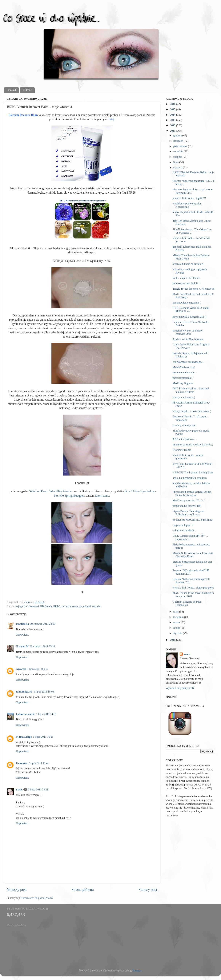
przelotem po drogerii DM (187, 506)
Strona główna (83, 890)
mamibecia (22, 624)
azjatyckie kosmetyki (27, 606)
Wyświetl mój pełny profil (180, 688)
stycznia (178, 633)
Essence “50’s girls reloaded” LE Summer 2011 (191, 572)
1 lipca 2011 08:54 (37, 669)
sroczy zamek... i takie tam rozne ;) (192, 411)
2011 (173, 131)
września (179, 151)
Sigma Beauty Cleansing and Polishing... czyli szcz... (189, 513)
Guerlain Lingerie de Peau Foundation (187, 603)
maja (176, 612)
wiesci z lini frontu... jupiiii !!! (189, 198)
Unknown (22, 763)
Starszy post (148, 890)
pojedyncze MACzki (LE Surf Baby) (193, 520)
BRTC (57, 606)
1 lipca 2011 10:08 (44, 692)
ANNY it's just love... (184, 439)
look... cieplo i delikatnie (186, 278)
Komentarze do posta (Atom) (37, 898)
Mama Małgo (24, 737)
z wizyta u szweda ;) (184, 397)
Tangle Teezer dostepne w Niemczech (193, 289)
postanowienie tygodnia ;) (187, 303)
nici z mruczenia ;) (183, 378)
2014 (173, 115)
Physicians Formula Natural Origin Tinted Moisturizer (192, 493)
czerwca (178, 167)
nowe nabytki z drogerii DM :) (189, 317)
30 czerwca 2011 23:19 (42, 646)
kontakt (12, 90)
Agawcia (21, 669)
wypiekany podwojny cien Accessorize (187, 205)
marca (177, 622)
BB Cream (46, 606)
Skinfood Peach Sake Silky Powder (50, 491)
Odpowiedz (22, 635)
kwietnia (178, 617)
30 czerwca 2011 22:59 (43, 624)
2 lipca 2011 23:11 (38, 789)
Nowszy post (17, 890)
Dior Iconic (102, 496)
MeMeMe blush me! (184, 367)
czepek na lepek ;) (183, 525)
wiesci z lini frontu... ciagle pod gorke (193, 588)
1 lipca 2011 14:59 (46, 714)
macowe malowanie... (185, 372)
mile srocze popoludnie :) (187, 283)
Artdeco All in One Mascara (188, 339)
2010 (173, 640)
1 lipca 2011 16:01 (43, 737)
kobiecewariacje (25, 714)
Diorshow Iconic (182, 450)
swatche (97, 606)
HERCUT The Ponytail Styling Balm (193, 472)
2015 (173, 109)
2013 (173, 120)
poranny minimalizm (184, 425)
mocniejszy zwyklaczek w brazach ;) (193, 444)
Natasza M (22, 646)
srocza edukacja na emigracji (189, 264)
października (181, 146)
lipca (176, 162)
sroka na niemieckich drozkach (190, 478)
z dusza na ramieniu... (185, 530)
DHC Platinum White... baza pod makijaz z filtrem (191, 390)
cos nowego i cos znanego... (188, 362)
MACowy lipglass (183, 383)
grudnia (178, 135)
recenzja (66, 606)
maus (19, 789)
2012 (173, 125)
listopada (179, 141)
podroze (27, 90)
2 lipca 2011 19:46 (39, 763)
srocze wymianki (82, 606)
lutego (177, 628)
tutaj (111, 119)
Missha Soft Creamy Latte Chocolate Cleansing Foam (193, 555)
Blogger (137, 970)
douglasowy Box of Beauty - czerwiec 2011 (188, 332)
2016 (173, 104)
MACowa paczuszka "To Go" (189, 500)
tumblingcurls (24, 692)
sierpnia (178, 157)
